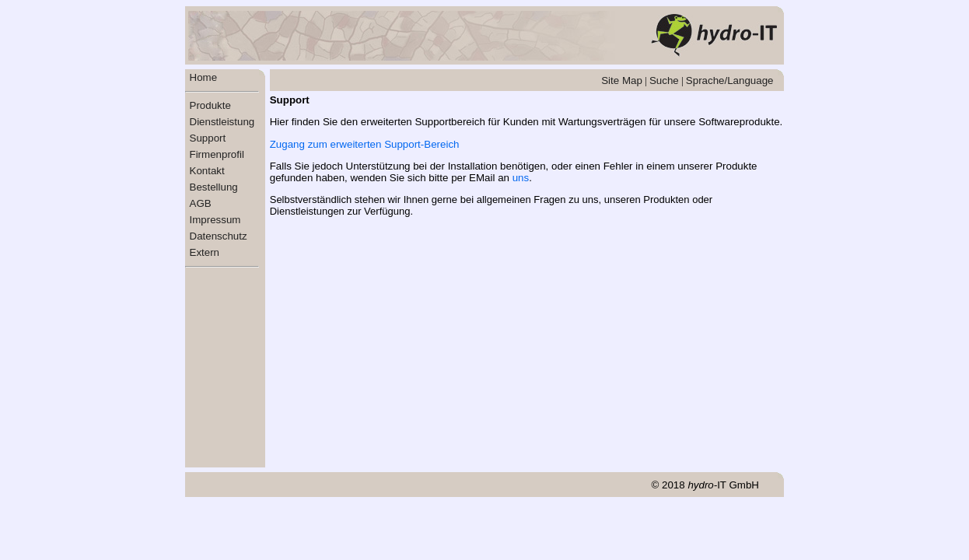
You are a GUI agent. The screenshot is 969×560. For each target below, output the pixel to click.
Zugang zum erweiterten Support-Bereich (365, 144)
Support (208, 138)
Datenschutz (219, 236)
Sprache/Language (730, 80)
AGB (201, 203)
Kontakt (207, 171)
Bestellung (214, 187)
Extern (205, 252)
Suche (664, 80)
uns (521, 178)
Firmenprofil (217, 154)
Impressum (215, 220)
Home (204, 77)
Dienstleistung (222, 122)
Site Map (622, 80)
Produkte (210, 105)
